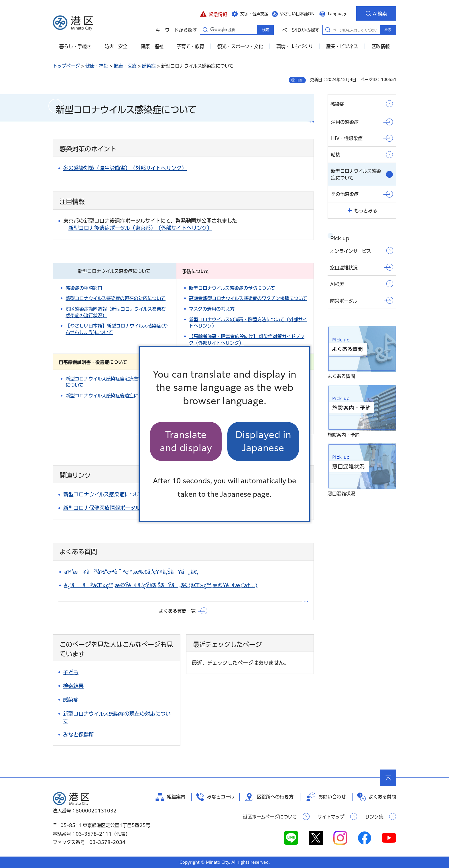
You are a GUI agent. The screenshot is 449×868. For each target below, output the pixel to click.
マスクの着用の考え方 (212, 309)
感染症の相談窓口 (84, 288)
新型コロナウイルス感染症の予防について (232, 288)
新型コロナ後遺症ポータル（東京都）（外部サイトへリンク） (140, 228)
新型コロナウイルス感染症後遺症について (109, 396)
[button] (213, 13)
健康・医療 (125, 66)
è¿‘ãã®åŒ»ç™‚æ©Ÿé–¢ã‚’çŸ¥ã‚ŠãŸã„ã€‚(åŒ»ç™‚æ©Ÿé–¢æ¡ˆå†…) (161, 585)
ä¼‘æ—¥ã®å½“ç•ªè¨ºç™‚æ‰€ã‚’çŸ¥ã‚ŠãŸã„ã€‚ (131, 572)
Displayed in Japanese (263, 441)
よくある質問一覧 (177, 611)
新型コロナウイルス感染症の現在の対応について (116, 298)
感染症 (149, 66)
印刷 (300, 80)
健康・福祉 (97, 66)
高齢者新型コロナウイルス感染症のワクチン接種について (248, 298)
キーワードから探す (205, 29)
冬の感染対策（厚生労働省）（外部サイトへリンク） (125, 168)
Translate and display (186, 441)
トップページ (66, 66)
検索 (388, 30)
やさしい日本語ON (297, 14)
